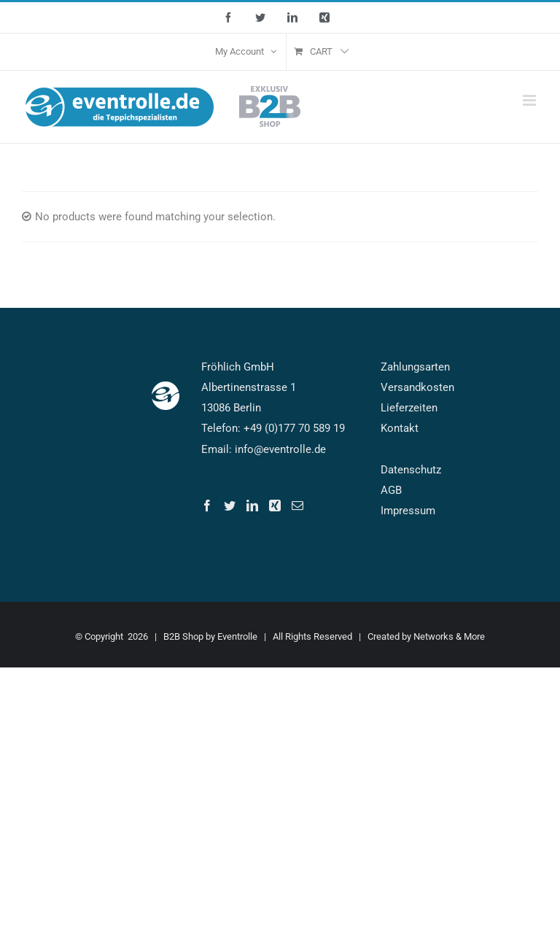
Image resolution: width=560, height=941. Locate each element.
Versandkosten (417, 387)
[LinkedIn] (252, 506)
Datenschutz (411, 470)
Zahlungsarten (415, 367)
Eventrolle (237, 636)
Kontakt (400, 428)
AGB (391, 490)
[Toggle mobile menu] (530, 100)
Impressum (408, 511)
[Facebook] (207, 506)
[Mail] (297, 506)
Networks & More (449, 636)
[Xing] (275, 506)
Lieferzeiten (409, 408)
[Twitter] (230, 506)
